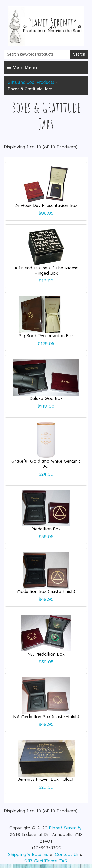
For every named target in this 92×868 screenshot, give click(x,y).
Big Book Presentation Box (46, 335)
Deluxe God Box (46, 398)
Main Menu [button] (22, 67)
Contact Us (67, 854)
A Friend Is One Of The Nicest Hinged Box (46, 270)
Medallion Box (46, 529)
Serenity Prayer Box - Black (46, 779)
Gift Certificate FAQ (46, 861)
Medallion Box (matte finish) (46, 591)
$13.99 (46, 281)
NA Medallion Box (46, 654)
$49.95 (46, 599)
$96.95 (46, 213)
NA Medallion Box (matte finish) (46, 716)
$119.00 (46, 406)
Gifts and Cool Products (31, 82)
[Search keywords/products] (37, 54)
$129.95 (46, 343)
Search (79, 54)
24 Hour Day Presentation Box (46, 205)
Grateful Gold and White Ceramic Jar (46, 463)
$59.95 (46, 536)
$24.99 (46, 474)
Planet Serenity (65, 828)
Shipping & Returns (28, 854)
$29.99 (46, 787)
